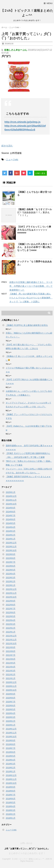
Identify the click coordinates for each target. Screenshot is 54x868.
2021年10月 (11, 643)
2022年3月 (11, 624)
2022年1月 (11, 632)
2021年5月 (11, 663)
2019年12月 (11, 729)
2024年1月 (11, 539)
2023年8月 (11, 558)
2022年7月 (11, 609)
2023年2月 (11, 581)
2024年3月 (11, 531)
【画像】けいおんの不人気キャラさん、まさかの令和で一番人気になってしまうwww (35, 247)
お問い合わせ (26, 843)
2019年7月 (11, 748)
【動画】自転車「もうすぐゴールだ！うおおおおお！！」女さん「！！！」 (35, 212)
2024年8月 (11, 512)
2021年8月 (11, 651)
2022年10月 (11, 597)
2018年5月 (11, 803)
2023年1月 (11, 585)
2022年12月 (11, 589)
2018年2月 (11, 814)
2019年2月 (11, 768)
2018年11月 (11, 779)
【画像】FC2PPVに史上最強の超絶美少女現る (27, 325)
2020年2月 (11, 721)
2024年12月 (11, 496)
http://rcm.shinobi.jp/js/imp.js (22, 122)
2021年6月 (11, 659)
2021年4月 (11, 667)
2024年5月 (11, 523)
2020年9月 (11, 694)
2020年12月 (11, 682)
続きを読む (7, 146)
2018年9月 (11, 787)
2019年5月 (11, 756)
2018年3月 (11, 810)
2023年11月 (11, 547)
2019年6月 (11, 752)
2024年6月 (11, 519)
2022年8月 (11, 605)
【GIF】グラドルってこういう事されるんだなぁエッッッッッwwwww (34, 230)
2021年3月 (11, 671)
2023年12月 (11, 543)
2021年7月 (11, 655)
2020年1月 (11, 725)
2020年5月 (11, 709)
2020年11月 (11, 686)
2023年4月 (11, 574)
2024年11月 (11, 500)
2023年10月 (11, 550)
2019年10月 (11, 737)
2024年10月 (11, 504)
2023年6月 (11, 566)
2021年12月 (11, 636)
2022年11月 (11, 593)
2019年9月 (11, 740)
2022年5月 (11, 616)
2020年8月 (11, 698)
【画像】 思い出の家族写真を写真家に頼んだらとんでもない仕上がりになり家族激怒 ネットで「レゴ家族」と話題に (31, 298)
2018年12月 (11, 775)
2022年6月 (11, 612)
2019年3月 (11, 764)
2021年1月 (11, 678)
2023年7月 (11, 562)
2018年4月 (11, 806)
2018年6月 (11, 799)
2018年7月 (11, 795)
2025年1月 (11, 492)
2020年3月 (11, 717)
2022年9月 (11, 601)
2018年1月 (11, 818)
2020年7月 (11, 702)
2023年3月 (11, 578)
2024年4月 (11, 527)
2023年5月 (11, 570)
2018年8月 (11, 791)
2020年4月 (11, 713)
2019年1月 (11, 771)
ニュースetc (12, 160)
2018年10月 (11, 783)
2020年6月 (11, 706)
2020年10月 (11, 690)
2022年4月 (11, 620)
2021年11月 (11, 640)
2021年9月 (11, 647)
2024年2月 (11, 535)
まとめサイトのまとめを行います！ (27, 853)
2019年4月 (11, 760)
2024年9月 (11, 508)
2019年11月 (11, 733)
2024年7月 (11, 516)
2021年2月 (11, 675)
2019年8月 (11, 744)
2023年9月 (11, 554)
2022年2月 (11, 628)
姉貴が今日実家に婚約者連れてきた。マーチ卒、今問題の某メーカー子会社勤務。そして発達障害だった (31, 286)
